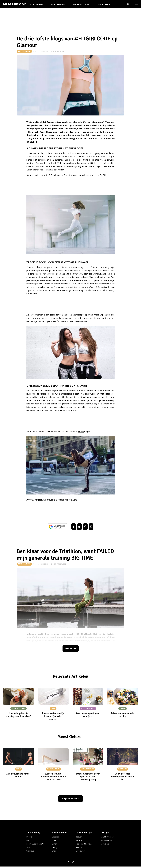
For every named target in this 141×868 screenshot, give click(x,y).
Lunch (54, 844)
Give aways (81, 851)
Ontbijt (55, 847)
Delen (71, 527)
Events (29, 837)
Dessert (55, 837)
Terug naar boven (69, 800)
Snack (54, 851)
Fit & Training (36, 4)
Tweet (78, 527)
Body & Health (104, 4)
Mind (29, 840)
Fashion (79, 840)
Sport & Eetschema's (35, 844)
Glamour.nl (98, 122)
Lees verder (70, 649)
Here (80, 431)
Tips (28, 847)
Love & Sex (105, 844)
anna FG (60, 51)
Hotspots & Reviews (84, 844)
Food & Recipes (58, 4)
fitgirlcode (62, 564)
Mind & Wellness (81, 4)
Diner (54, 840)
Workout (30, 851)
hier (59, 175)
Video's (79, 847)
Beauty (79, 837)
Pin (86, 527)
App (94, 527)
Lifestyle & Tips (84, 832)
